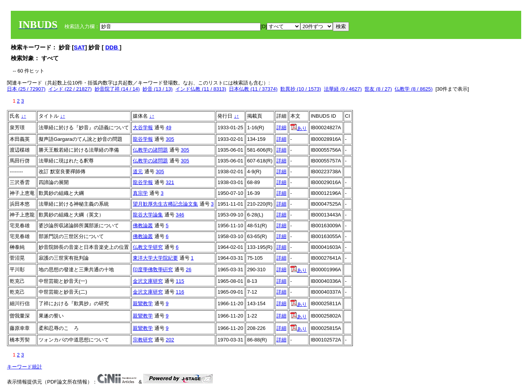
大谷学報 (143, 128)
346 (180, 215)
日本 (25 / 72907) (26, 89)
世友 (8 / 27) (378, 89)
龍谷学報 (143, 139)
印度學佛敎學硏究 (153, 269)
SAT (79, 47)
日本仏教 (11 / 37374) (253, 89)
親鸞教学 (143, 303)
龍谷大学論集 (148, 215)
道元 (138, 171)
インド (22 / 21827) (70, 89)
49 (168, 128)
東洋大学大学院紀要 (155, 258)
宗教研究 (143, 340)
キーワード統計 (25, 367)
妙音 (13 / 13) (158, 89)
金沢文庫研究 (148, 281)
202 (170, 340)
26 (188, 269)
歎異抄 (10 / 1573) (301, 89)
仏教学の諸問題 (150, 150)
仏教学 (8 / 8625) (413, 89)
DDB (113, 47)
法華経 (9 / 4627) (343, 89)
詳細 (281, 128)
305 (170, 139)
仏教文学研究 (148, 247)
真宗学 (140, 193)
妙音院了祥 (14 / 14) (117, 89)
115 (180, 281)
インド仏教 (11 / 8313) (201, 89)
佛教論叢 (143, 226)
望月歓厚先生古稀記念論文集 (165, 204)
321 (170, 182)
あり (299, 128)
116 (180, 292)
